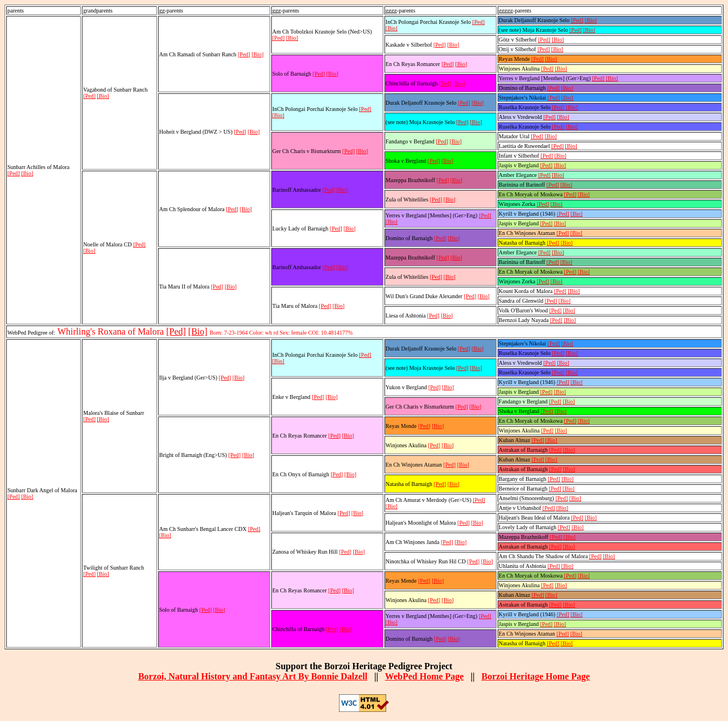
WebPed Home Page (425, 676)
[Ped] (14, 173)
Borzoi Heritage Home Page (535, 676)
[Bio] (27, 173)
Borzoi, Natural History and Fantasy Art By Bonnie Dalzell (253, 676)
